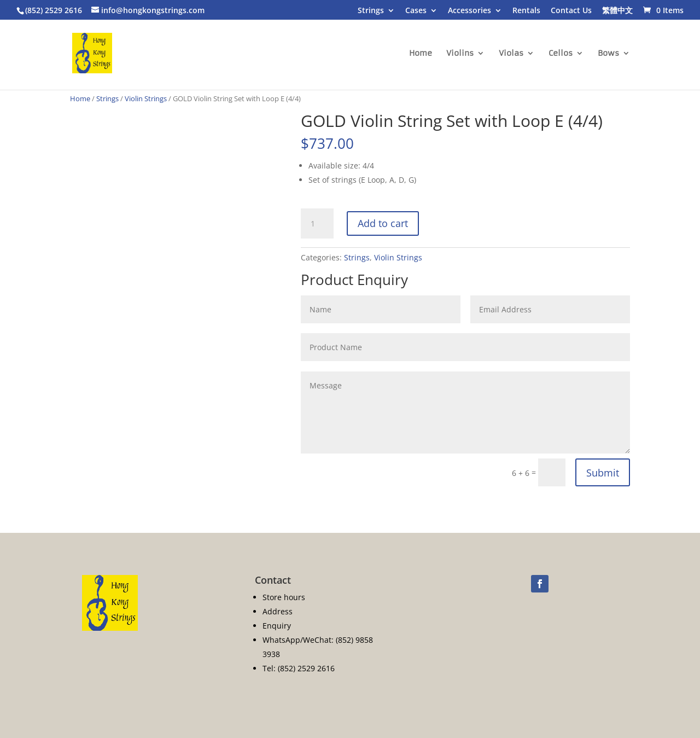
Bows (608, 54)
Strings (371, 11)
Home (421, 54)
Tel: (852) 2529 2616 (299, 668)
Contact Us (571, 11)
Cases (416, 11)
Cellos (561, 54)
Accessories (469, 11)
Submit (603, 473)
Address (278, 611)
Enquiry (277, 626)
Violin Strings (146, 98)
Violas (511, 54)
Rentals (526, 11)
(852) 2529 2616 (54, 10)
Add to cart (383, 223)
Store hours (284, 597)
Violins (460, 54)
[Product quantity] (317, 224)
